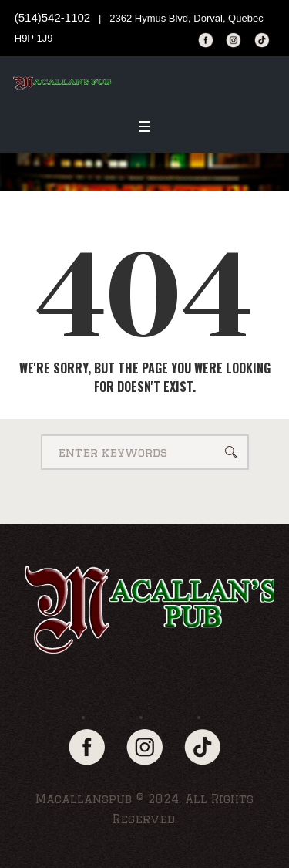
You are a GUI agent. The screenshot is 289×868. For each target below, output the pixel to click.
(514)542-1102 (52, 17)
